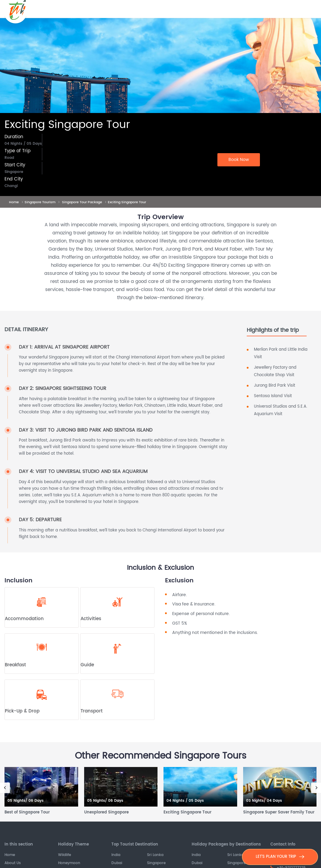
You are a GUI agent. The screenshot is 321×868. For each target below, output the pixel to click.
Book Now (239, 160)
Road (9, 158)
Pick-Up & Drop (22, 711)
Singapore (14, 172)
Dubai (117, 863)
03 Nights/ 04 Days (264, 801)
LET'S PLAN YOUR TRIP (280, 857)
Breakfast (15, 665)
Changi (11, 186)
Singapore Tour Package (82, 202)
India (116, 855)
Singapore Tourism (40, 202)
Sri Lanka (155, 855)
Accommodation (24, 619)
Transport (92, 711)
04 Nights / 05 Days (23, 144)
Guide (87, 665)
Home (14, 202)
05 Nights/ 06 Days (26, 801)
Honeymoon (69, 863)
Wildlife (65, 855)
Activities (91, 619)
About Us (13, 863)
